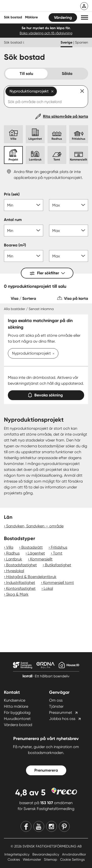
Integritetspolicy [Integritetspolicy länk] (17, 854)
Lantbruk (14, 559)
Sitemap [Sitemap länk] (51, 859)
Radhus (13, 553)
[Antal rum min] (24, 231)
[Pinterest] (64, 826)
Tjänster (56, 706)
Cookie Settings (72, 859)
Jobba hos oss (62, 719)
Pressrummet (61, 712)
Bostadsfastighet (21, 565)
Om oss (56, 700)
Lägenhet (36, 553)
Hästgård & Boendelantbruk (31, 577)
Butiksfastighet (58, 565)
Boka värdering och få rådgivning (46, 33)
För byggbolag (17, 712)
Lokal (48, 588)
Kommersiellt (41, 559)
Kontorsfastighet (21, 588)
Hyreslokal (15, 571)
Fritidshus (59, 547)
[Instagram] (52, 826)
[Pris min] (24, 205)
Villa (10, 547)
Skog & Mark (17, 594)
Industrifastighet (21, 583)
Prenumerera (46, 770)
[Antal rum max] (69, 231)
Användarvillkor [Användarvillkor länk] (74, 854)
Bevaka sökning (46, 394)
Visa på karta (76, 298)
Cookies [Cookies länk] (14, 859)
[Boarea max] (69, 256)
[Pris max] (69, 205)
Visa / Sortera (23, 298)
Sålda (67, 74)
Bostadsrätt (32, 547)
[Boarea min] (24, 256)
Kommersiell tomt (59, 583)
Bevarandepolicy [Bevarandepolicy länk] (46, 854)
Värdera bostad (18, 725)
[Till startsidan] (36, 6)
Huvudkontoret (17, 719)
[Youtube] (39, 826)
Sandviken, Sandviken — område (35, 526)
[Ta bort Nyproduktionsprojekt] (53, 354)
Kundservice (15, 700)
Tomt (58, 553)
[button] (85, 17)
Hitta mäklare (16, 706)
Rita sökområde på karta (66, 116)
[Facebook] (26, 826)
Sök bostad (13, 17)
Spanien (82, 42)
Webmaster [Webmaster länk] (32, 859)
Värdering (63, 17)
